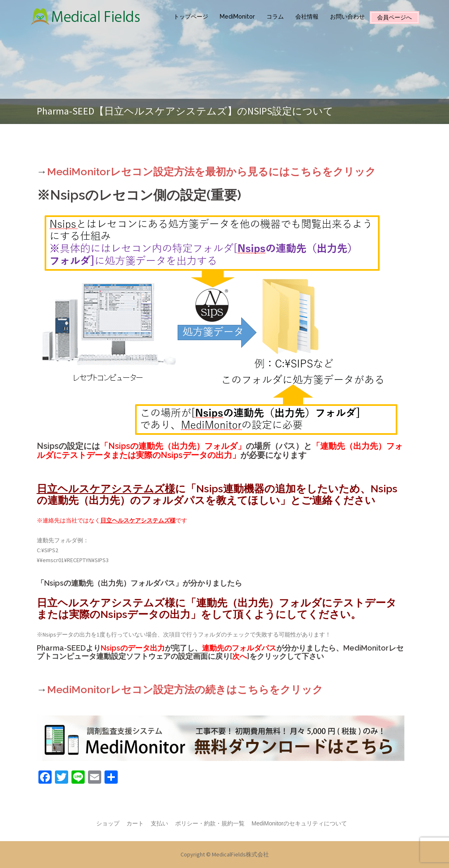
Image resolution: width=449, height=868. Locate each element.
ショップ (108, 823)
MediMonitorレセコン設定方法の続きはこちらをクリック (185, 689)
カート (135, 823)
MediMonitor (237, 17)
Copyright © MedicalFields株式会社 (225, 854)
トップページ (191, 17)
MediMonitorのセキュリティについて (299, 823)
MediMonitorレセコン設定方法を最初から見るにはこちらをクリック (211, 172)
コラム (275, 17)
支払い (159, 823)
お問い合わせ (347, 17)
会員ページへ (394, 17)
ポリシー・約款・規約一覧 (210, 823)
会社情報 (307, 17)
